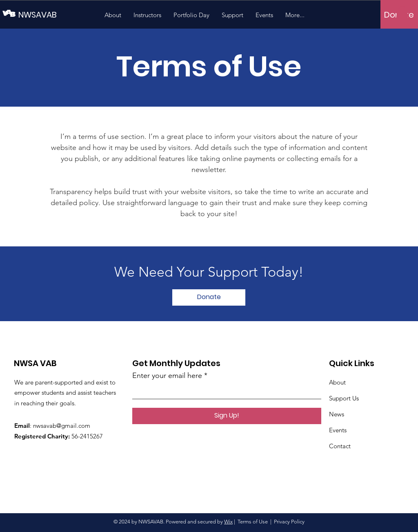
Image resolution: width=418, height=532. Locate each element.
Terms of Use (253, 522)
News (337, 414)
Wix (228, 522)
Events (338, 430)
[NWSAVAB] (55, 15)
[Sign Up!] (227, 416)
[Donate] (209, 297)
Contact (340, 446)
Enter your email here (167, 376)
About (337, 382)
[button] (402, 14)
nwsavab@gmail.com (62, 426)
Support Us (344, 398)
